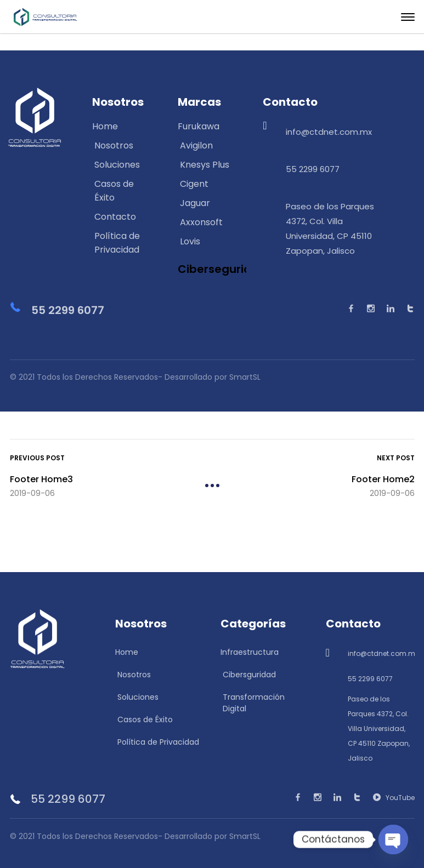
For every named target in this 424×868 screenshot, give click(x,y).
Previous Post (37, 456)
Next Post (396, 456)
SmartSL (245, 833)
